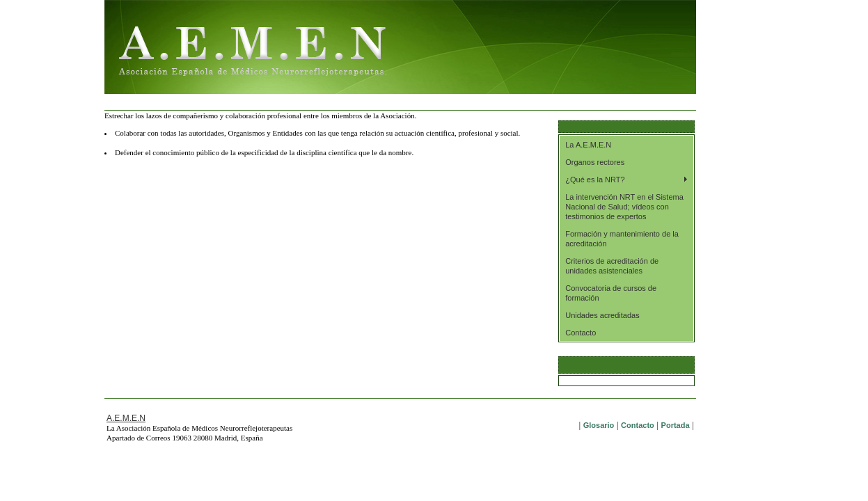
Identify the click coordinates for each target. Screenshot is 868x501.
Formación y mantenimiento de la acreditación (622, 239)
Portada (676, 425)
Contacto (581, 333)
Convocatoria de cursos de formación (611, 293)
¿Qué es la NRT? (595, 180)
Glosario (599, 425)
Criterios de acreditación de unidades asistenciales (612, 266)
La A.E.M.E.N (588, 145)
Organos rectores (595, 162)
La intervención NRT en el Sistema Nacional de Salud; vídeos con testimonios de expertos (624, 207)
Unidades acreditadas (602, 315)
